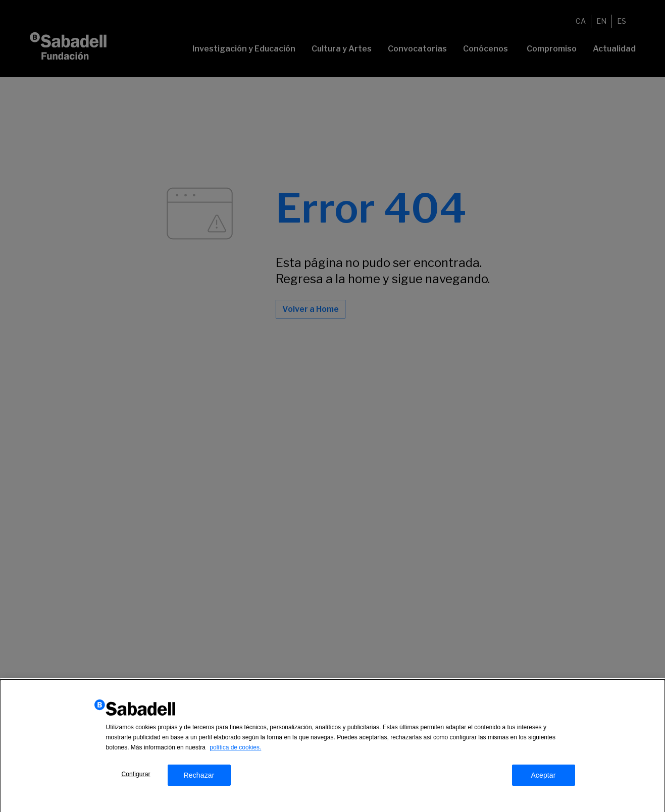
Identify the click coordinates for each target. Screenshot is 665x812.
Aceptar (543, 778)
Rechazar (199, 778)
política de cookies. (235, 750)
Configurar (136, 777)
